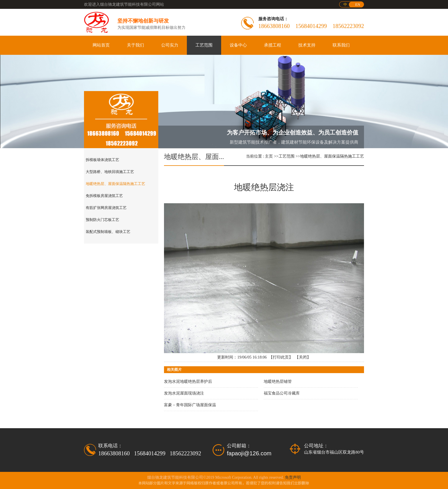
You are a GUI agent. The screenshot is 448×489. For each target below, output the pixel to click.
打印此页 (281, 357)
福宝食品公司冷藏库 (282, 393)
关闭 (303, 357)
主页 (269, 156)
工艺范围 (287, 156)
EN (358, 4)
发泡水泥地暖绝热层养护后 (188, 382)
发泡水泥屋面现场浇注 (184, 393)
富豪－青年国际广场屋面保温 (190, 405)
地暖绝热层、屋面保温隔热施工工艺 (332, 156)
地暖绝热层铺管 (278, 382)
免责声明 (293, 477)
